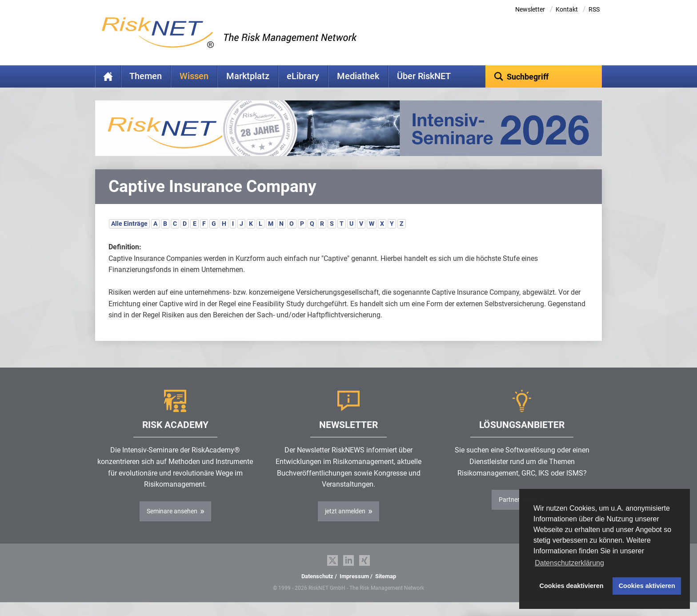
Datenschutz (317, 590)
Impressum (354, 590)
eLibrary (303, 76)
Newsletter (530, 9)
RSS (594, 9)
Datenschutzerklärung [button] (569, 563)
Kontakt (567, 9)
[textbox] (544, 76)
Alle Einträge (129, 237)
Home (108, 76)
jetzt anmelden (345, 525)
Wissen (194, 76)
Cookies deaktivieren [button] (572, 586)
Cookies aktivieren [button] (647, 586)
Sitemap (386, 590)
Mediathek (358, 76)
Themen (146, 76)
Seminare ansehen (172, 525)
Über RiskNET (424, 76)
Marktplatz (248, 76)
